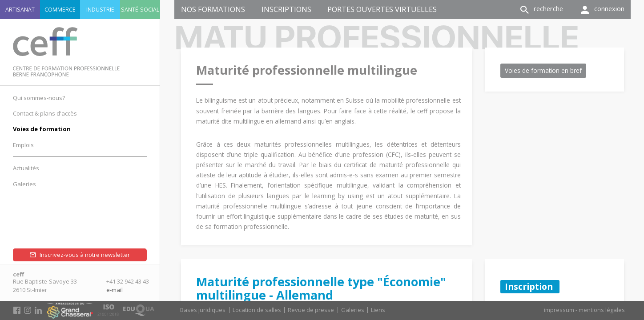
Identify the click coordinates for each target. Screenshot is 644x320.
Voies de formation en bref (543, 70)
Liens (378, 310)
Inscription (530, 286)
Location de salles (257, 310)
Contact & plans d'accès (45, 113)
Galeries (353, 310)
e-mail (115, 290)
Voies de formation (42, 129)
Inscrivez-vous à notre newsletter (85, 255)
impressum (559, 310)
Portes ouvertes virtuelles (382, 9)
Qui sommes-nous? (39, 98)
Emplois (23, 145)
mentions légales (602, 310)
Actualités (26, 168)
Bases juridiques (203, 310)
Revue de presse (311, 310)
